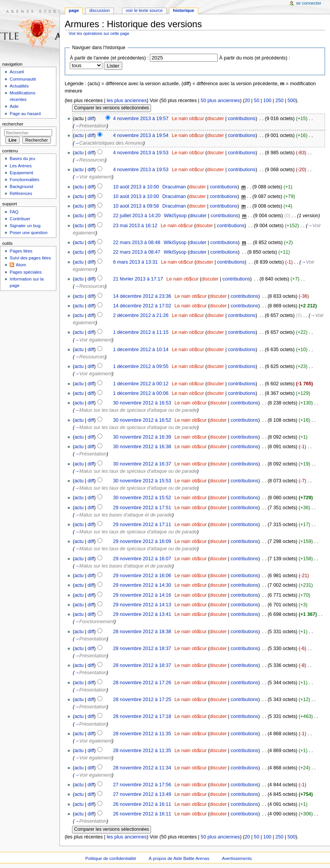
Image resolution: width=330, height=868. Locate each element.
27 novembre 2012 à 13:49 (142, 794)
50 (256, 101)
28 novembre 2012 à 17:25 (142, 700)
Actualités (19, 86)
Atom (21, 265)
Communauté (23, 79)
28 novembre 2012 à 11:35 (142, 734)
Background (21, 186)
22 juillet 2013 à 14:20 (137, 216)
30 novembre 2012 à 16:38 (142, 447)
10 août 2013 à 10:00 (136, 187)
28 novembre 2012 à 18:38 (142, 632)
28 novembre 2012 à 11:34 (142, 768)
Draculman (174, 187)
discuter (215, 119)
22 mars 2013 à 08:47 (137, 252)
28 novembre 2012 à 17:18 (142, 716)
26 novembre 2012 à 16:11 (142, 804)
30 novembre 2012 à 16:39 (142, 437)
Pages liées (21, 251)
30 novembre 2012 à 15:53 (142, 481)
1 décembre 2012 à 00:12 (141, 384)
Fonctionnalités (24, 180)
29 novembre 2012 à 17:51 (142, 508)
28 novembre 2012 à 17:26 (142, 683)
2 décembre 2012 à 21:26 (141, 315)
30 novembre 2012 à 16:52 (142, 420)
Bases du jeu (22, 158)
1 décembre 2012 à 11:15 (141, 332)
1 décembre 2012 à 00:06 (141, 393)
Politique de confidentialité (111, 858)
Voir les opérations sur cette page (99, 33)
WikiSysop (175, 216)
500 (291, 101)
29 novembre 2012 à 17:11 (142, 525)
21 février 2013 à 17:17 (138, 279)
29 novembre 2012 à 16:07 (142, 559)
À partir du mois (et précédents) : (255, 58)
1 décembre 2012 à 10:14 (141, 350)
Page (74, 10)
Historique (183, 10)
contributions (242, 119)
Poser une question (29, 233)
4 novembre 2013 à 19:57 (141, 119)
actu (79, 135)
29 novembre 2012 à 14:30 (142, 585)
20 (247, 101)
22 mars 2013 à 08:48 (137, 243)
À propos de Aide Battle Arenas (179, 858)
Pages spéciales (25, 272)
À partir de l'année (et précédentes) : (109, 58)
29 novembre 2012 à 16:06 (142, 576)
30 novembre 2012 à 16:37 (142, 464)
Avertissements (237, 858)
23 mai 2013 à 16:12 (135, 226)
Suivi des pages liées (30, 258)
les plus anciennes (126, 101)
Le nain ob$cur (188, 119)
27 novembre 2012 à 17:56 (142, 785)
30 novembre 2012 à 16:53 (142, 403)
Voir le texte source (144, 10)
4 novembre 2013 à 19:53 (141, 153)
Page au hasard (25, 114)
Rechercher (13, 124)
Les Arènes (21, 166)
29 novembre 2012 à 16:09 (142, 541)
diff (91, 119)
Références (21, 193)
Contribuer (20, 219)
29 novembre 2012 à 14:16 (142, 595)
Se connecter (309, 3)
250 (279, 101)
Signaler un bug (25, 226)
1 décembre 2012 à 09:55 (141, 366)
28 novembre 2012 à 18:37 (142, 649)
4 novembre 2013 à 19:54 (141, 135)
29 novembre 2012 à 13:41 (142, 614)
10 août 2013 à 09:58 (136, 206)
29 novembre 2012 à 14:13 (142, 605)
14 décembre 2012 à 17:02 (142, 306)
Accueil (17, 72)
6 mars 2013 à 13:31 (135, 262)
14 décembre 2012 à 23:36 (142, 296)
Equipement (21, 173)
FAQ (14, 212)
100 (267, 101)
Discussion (99, 10)
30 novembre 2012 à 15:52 (142, 498)
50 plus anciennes (220, 101)
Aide (14, 106)
